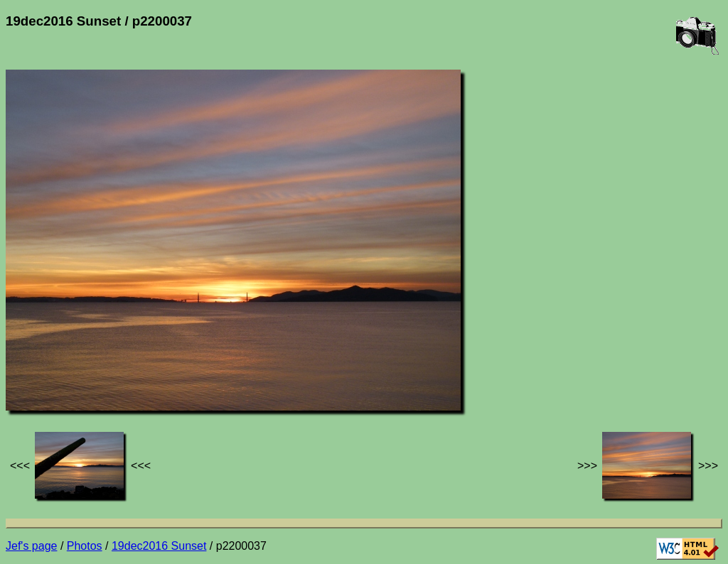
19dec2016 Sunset (159, 546)
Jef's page (31, 546)
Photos (85, 546)
